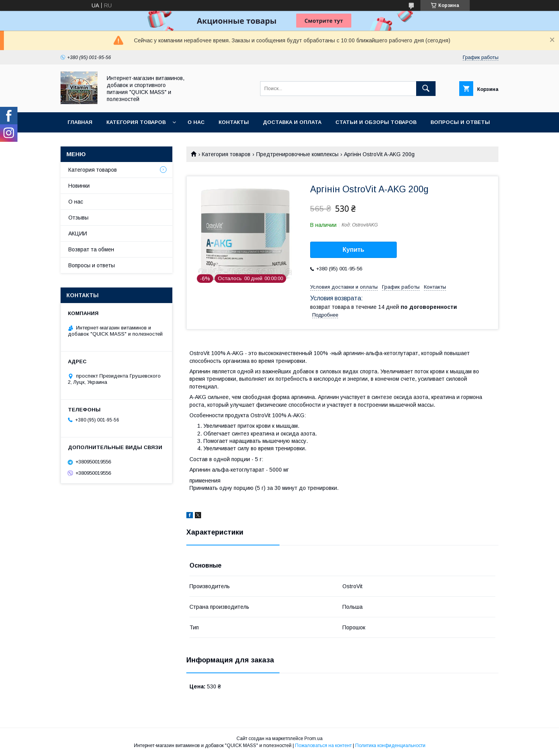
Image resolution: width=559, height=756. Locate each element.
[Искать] (426, 89)
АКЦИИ (78, 233)
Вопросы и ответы (460, 122)
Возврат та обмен (91, 249)
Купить (354, 250)
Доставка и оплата (292, 122)
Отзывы (78, 218)
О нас (196, 122)
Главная (80, 122)
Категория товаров (136, 122)
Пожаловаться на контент (323, 746)
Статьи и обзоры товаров (376, 122)
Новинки (79, 186)
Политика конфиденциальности (390, 746)
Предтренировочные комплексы (297, 154)
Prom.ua (313, 739)
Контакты (234, 122)
